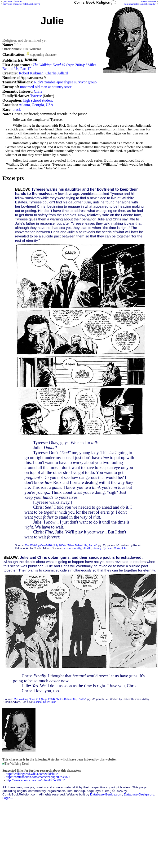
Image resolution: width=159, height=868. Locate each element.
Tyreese (36, 96)
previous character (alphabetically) (21, 4)
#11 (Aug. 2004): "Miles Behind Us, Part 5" (50, 699)
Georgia (38, 105)
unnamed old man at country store (46, 87)
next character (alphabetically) (140, 4)
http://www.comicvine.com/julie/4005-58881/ (35, 780)
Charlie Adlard (57, 73)
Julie (124, 548)
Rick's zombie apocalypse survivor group (65, 82)
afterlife (87, 548)
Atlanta (24, 105)
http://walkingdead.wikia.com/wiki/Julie (32, 774)
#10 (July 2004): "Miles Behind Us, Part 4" (61, 545)
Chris (38, 91)
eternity (97, 548)
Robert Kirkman (31, 73)
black (17, 110)
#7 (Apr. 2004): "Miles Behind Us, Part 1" (49, 67)
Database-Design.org (139, 794)
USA (49, 105)
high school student (38, 100)
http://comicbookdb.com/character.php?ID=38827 (38, 777)
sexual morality (73, 548)
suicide (38, 702)
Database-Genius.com (106, 794)
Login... (8, 798)
